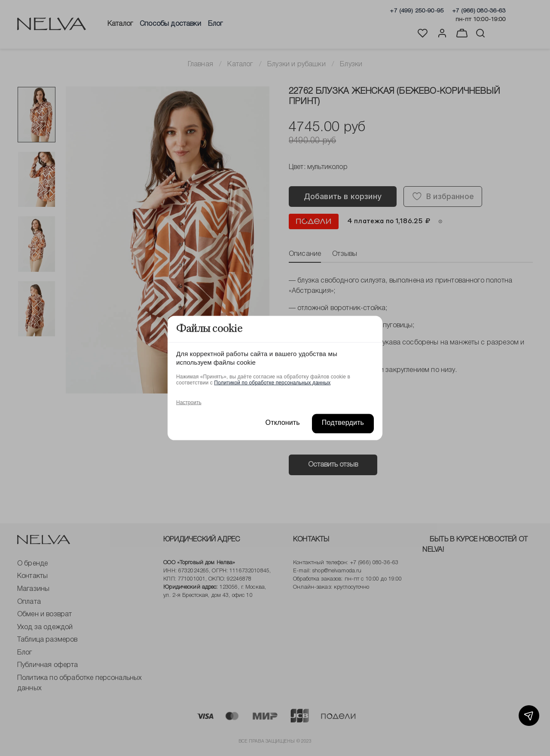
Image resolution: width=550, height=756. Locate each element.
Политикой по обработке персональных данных (272, 382)
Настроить (189, 402)
